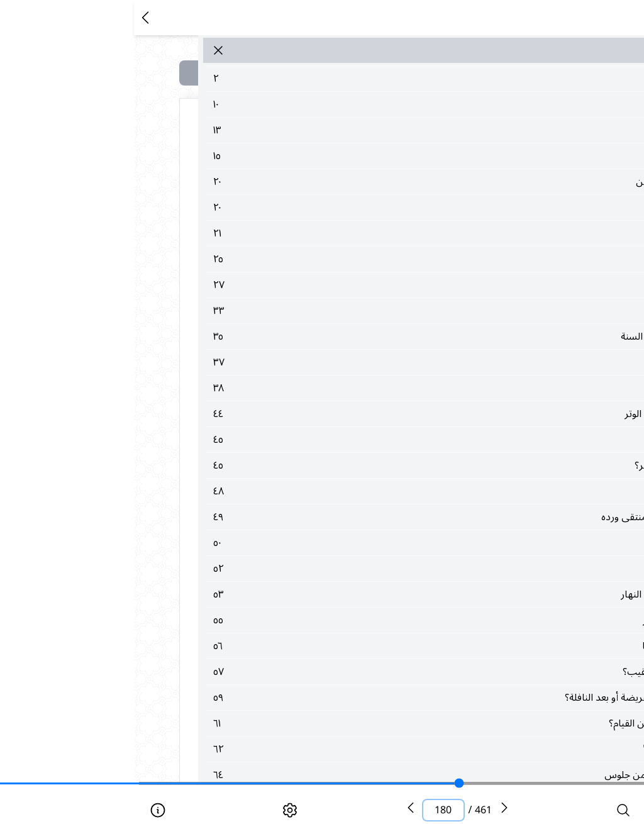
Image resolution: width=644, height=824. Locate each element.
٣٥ (357, 337)
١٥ (357, 156)
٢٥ (357, 259)
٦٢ (357, 749)
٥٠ (357, 543)
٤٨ (357, 491)
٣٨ (357, 388)
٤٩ (357, 517)
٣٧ (357, 362)
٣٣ (357, 311)
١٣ (357, 130)
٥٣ (357, 594)
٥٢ (357, 569)
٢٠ (357, 182)
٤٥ (357, 440)
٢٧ (357, 285)
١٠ (357, 104)
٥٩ (357, 698)
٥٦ (357, 646)
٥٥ (357, 620)
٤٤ (357, 414)
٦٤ (357, 775)
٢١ (357, 233)
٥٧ (357, 672)
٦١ (357, 723)
